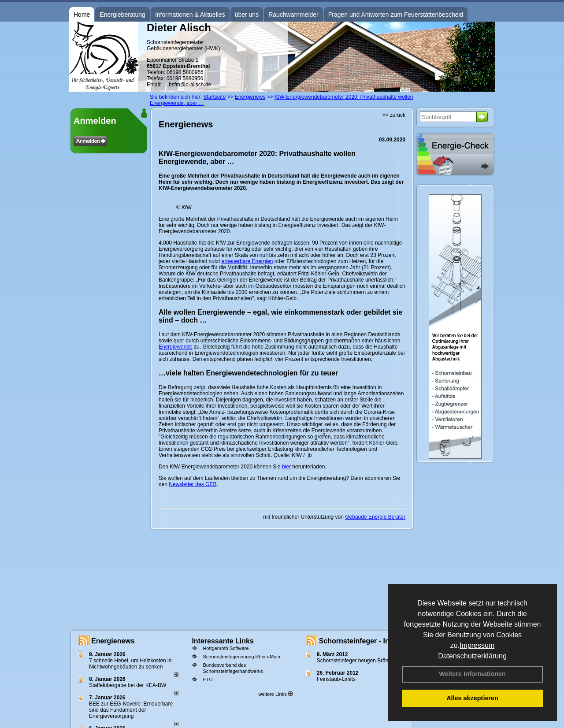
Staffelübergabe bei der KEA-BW (128, 685)
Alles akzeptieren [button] (472, 698)
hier (286, 467)
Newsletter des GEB (193, 484)
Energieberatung (122, 15)
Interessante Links (223, 641)
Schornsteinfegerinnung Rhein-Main (241, 657)
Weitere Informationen (472, 674)
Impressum (477, 645)
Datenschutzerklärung (472, 656)
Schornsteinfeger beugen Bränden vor (362, 661)
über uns (247, 15)
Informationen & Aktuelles (190, 15)
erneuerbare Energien (247, 261)
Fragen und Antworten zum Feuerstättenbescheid (396, 15)
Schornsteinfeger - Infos (360, 641)
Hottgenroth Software (226, 648)
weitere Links (275, 694)
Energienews (113, 641)
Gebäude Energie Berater (375, 517)
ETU (208, 680)
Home (82, 15)
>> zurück (394, 115)
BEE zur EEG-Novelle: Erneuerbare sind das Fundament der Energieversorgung (131, 710)
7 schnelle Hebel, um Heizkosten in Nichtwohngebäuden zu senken (130, 664)
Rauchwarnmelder (293, 15)
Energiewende (176, 347)
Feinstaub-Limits (336, 679)
